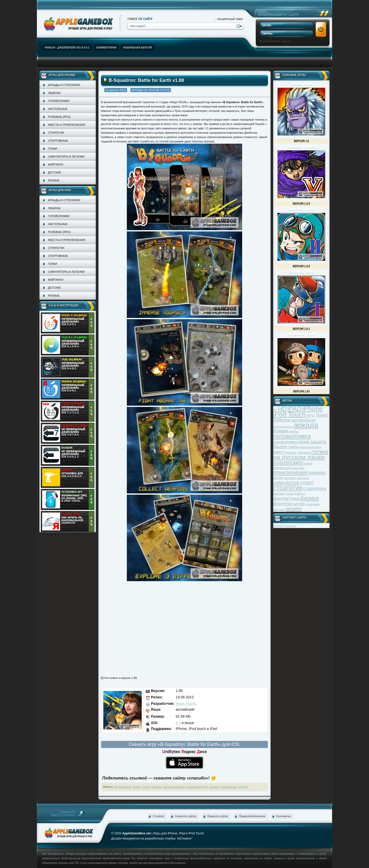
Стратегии (56, 133)
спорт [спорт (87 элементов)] (307, 483)
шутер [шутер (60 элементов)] (299, 504)
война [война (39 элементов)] (294, 431)
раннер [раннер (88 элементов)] (317, 473)
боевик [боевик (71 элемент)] (281, 431)
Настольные (58, 109)
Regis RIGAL (186, 704)
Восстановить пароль (277, 41)
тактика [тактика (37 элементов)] (279, 494)
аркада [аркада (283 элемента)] (306, 425)
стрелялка (229, 787)
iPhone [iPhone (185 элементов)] (312, 409)
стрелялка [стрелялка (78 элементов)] (315, 488)
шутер (243, 787)
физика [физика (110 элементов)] (309, 498)
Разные (54, 180)
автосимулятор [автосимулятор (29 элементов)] (283, 427)
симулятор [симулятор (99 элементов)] (286, 482)
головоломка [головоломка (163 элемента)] (292, 436)
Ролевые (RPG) (59, 117)
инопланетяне (197, 787)
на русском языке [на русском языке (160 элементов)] (299, 457)
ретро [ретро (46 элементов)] (278, 478)
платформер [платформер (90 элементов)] (288, 463)
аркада (156, 787)
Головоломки (59, 101)
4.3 (178, 723)
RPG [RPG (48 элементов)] (311, 415)
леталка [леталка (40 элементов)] (304, 452)
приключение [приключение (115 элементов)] (290, 472)
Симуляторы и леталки (66, 157)
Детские (54, 172)
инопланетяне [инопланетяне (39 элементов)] (310, 447)
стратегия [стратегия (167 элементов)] (288, 488)
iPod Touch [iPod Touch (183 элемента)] (289, 414)
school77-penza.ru (285, 526)
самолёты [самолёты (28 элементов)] (303, 478)
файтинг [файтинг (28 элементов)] (300, 494)
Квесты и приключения (66, 125)
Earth (146, 787)
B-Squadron (123, 787)
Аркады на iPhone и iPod (151, 90)
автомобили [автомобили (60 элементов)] (303, 420)
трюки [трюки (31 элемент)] (290, 494)
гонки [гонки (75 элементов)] (304, 442)
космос (214, 787)
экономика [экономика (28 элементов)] (313, 504)
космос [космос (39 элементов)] (291, 452)
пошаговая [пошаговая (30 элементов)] (297, 468)
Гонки (53, 149)
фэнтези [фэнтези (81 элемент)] (283, 504)
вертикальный (174, 787)
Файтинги (56, 164)
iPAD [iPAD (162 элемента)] (294, 409)
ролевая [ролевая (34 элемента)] (290, 478)
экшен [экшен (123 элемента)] (293, 509)
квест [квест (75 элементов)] (279, 452)
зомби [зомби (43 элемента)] (293, 447)
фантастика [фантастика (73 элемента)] (286, 498)
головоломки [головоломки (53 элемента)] (285, 442)
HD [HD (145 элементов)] (282, 409)
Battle (137, 787)
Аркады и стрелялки (64, 85)
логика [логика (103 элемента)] (320, 452)
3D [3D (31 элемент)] (275, 410)
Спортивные (58, 141)
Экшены (54, 93)
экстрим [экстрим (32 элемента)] (279, 509)
